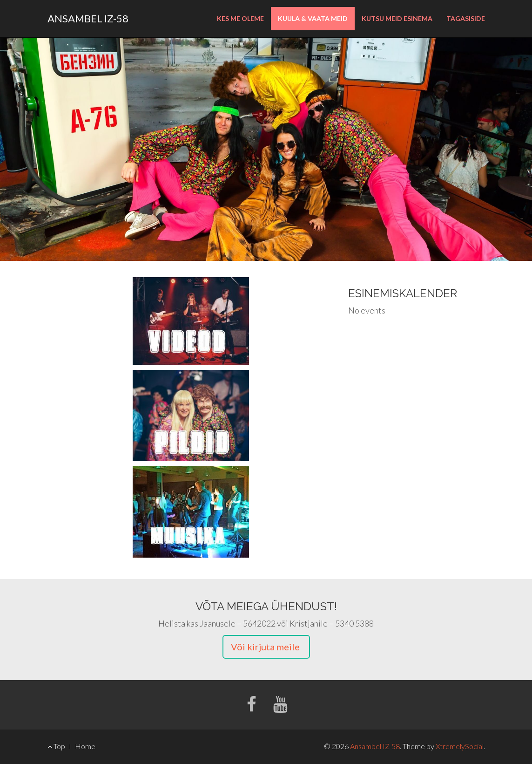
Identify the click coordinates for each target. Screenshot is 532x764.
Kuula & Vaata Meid (313, 18)
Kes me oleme (240, 18)
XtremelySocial (460, 746)
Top (56, 746)
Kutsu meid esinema (397, 18)
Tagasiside (466, 18)
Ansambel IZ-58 (88, 18)
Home (85, 746)
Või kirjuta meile (266, 647)
